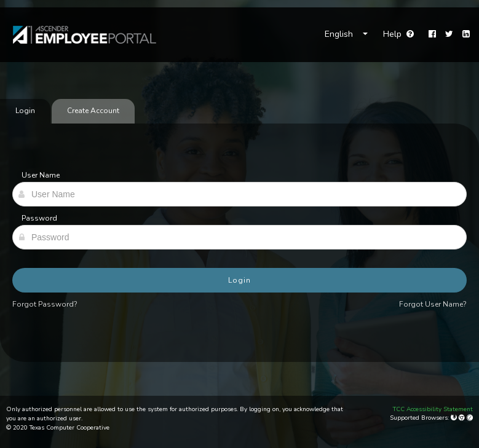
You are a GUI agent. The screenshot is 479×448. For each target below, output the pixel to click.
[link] (78, 35)
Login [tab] (25, 111)
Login (239, 280)
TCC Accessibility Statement (433, 409)
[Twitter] (449, 34)
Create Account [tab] (93, 111)
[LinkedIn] (466, 34)
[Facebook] (432, 34)
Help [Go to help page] (398, 34)
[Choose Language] (346, 34)
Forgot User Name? (433, 304)
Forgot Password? (45, 304)
